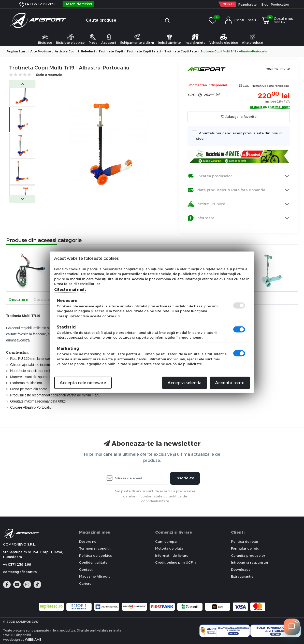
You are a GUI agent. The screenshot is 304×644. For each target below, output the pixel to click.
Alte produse (252, 39)
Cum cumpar (166, 541)
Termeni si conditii (95, 548)
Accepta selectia (185, 383)
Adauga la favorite (239, 117)
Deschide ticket (78, 4)
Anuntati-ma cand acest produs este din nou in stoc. (239, 135)
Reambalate (247, 4)
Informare (201, 218)
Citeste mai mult (70, 289)
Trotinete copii (111, 51)
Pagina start (17, 51)
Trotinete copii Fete (181, 51)
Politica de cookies (96, 555)
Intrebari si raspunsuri (250, 562)
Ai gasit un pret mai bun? (270, 107)
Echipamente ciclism (137, 39)
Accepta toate (230, 383)
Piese (93, 39)
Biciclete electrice (70, 39)
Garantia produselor (248, 555)
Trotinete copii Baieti (144, 51)
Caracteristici (48, 300)
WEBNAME (33, 640)
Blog (265, 4)
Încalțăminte (195, 39)
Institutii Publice (206, 204)
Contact (86, 569)
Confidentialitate (93, 562)
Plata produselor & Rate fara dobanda (226, 190)
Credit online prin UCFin (175, 562)
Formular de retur (246, 548)
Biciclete (45, 39)
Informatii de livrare (172, 555)
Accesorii (109, 39)
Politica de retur (245, 541)
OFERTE (229, 4)
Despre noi (88, 541)
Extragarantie (242, 576)
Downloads (241, 569)
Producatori (280, 4)
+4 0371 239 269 (37, 4)
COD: (247, 86)
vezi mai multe (278, 69)
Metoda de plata (169, 548)
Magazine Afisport (95, 576)
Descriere (19, 300)
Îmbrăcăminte (169, 39)
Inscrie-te (185, 478)
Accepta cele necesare (83, 383)
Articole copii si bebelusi (75, 51)
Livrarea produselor (210, 176)
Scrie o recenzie (49, 75)
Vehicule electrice (224, 39)
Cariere (85, 583)
